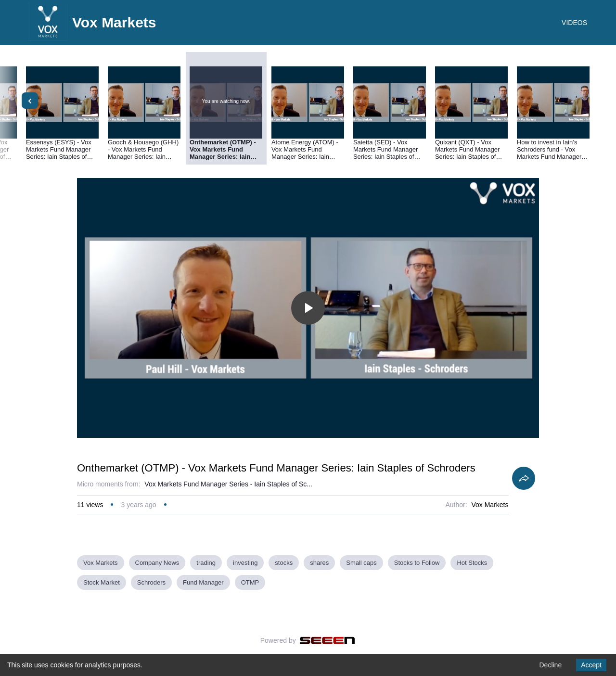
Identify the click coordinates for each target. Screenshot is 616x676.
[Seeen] (327, 640)
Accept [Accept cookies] (591, 665)
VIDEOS (574, 23)
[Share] (524, 478)
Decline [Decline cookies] (550, 665)
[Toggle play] (308, 308)
